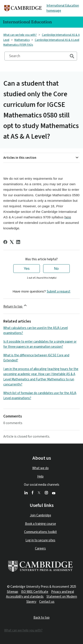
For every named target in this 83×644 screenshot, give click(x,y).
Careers (40, 549)
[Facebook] (5, 242)
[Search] (41, 56)
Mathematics (22, 40)
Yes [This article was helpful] (27, 269)
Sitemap (13, 592)
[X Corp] (12, 242)
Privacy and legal (63, 592)
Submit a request (59, 292)
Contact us (47, 602)
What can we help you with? (20, 35)
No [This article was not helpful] (56, 269)
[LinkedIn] (18, 242)
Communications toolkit (41, 532)
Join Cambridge (41, 515)
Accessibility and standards (25, 597)
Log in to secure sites (40, 540)
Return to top (15, 306)
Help (40, 477)
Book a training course (41, 524)
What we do (41, 468)
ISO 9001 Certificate (35, 592)
